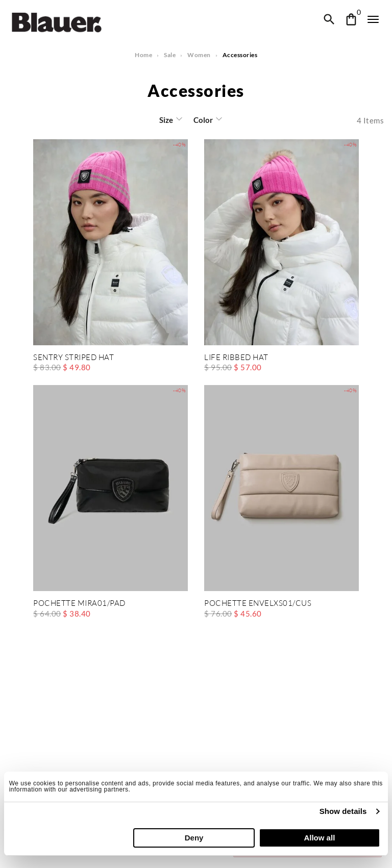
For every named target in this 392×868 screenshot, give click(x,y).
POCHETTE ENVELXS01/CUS (257, 604)
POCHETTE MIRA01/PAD (79, 604)
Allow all (319, 838)
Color (203, 120)
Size (167, 120)
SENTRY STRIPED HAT (73, 358)
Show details (343, 811)
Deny (194, 838)
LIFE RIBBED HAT (236, 358)
